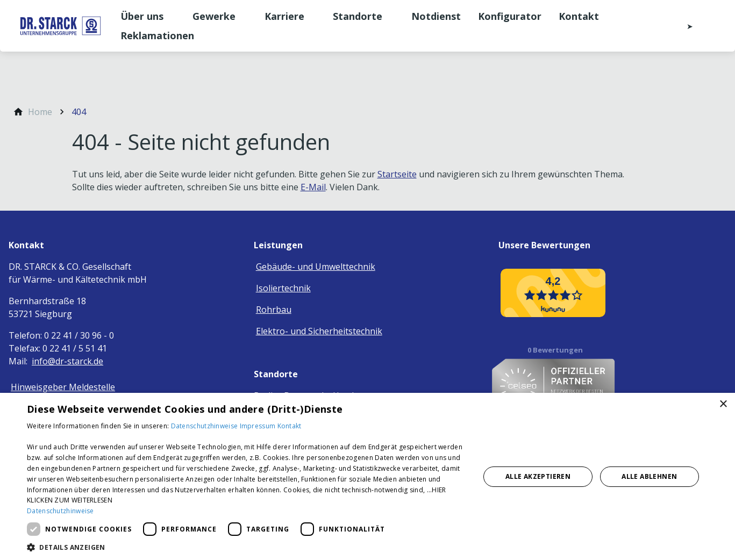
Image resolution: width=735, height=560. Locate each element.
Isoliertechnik (283, 288)
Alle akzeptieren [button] (538, 476)
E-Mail (313, 187)
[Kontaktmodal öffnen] (682, 26)
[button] (247, 547)
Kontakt (290, 426)
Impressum (259, 426)
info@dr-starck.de (67, 361)
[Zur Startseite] (60, 26)
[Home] (40, 112)
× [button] (723, 404)
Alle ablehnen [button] (649, 476)
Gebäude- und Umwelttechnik (316, 267)
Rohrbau (274, 310)
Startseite (397, 174)
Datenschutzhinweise (205, 426)
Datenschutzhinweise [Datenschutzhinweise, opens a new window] (60, 511)
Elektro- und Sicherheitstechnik (319, 331)
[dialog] (367, 476)
